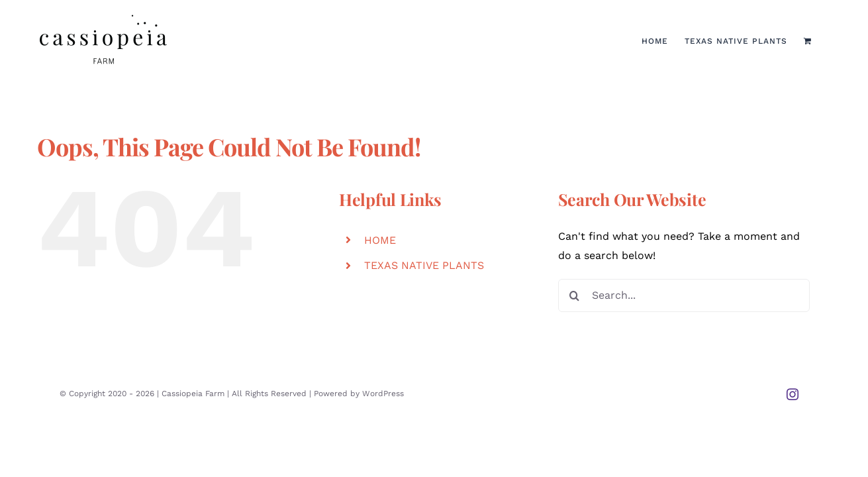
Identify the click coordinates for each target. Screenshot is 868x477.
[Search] (575, 295)
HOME (380, 240)
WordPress (383, 394)
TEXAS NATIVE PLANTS (424, 265)
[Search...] (684, 295)
